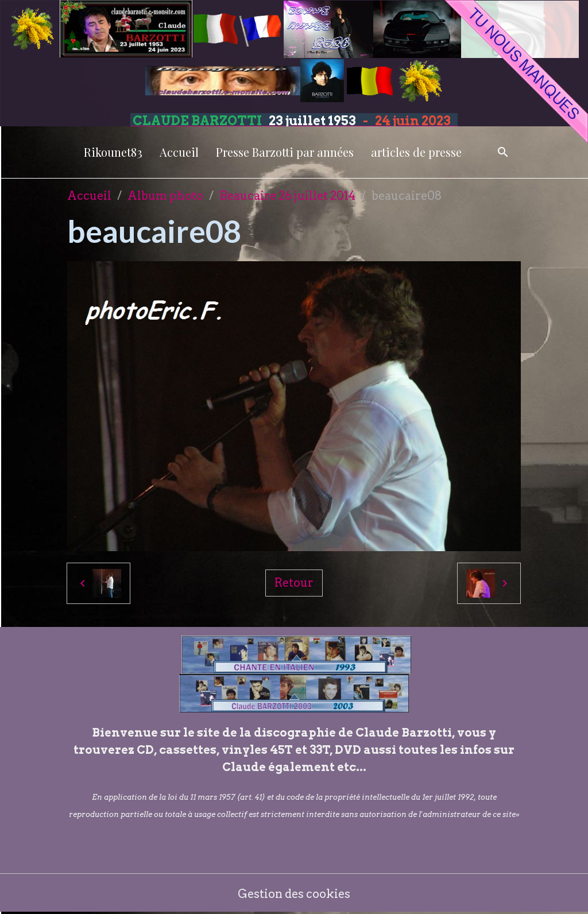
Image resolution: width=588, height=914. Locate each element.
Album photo (165, 196)
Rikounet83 (113, 152)
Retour (294, 583)
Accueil (179, 152)
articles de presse (416, 152)
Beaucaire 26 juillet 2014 (287, 196)
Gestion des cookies (294, 894)
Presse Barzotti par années (285, 152)
